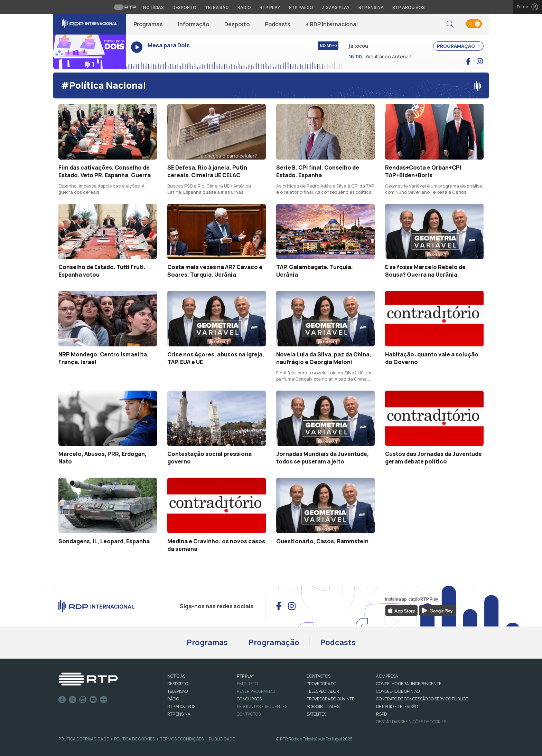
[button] (450, 24)
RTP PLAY (245, 676)
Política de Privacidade (84, 739)
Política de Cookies (134, 739)
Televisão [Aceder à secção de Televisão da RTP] (217, 7)
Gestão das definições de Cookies (411, 722)
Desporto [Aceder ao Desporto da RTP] (184, 7)
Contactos (249, 714)
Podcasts (278, 24)
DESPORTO (178, 684)
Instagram (83, 700)
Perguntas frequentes (262, 706)
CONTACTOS (319, 676)
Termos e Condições (182, 739)
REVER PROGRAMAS (256, 691)
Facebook (62, 700)
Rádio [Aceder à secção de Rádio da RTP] (244, 7)
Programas (148, 24)
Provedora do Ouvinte (330, 699)
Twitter (73, 700)
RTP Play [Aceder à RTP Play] (270, 7)
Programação (274, 642)
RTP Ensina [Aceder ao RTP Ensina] (371, 7)
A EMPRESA (387, 676)
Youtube (93, 700)
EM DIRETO (247, 684)
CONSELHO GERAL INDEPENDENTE (409, 684)
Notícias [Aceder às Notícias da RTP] (153, 7)
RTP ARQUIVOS (181, 706)
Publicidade (222, 739)
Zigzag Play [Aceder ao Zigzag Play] (336, 7)
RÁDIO (173, 699)
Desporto (237, 24)
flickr (104, 700)
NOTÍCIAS (176, 676)
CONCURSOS (249, 699)
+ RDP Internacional (332, 24)
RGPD (381, 714)
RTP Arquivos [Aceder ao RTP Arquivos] (409, 7)
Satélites (316, 714)
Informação (194, 24)
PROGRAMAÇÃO (458, 46)
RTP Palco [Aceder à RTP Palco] (301, 7)
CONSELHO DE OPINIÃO (398, 691)
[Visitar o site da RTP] (125, 7)
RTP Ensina (179, 714)
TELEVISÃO (177, 691)
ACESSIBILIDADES (323, 706)
